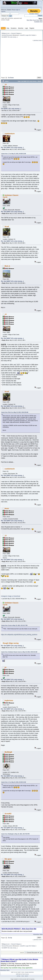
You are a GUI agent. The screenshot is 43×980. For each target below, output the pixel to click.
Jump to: (22, 953)
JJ (6, 84)
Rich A (7, 266)
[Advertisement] (22, 59)
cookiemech (10, 469)
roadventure (10, 133)
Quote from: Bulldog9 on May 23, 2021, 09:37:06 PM (15, 834)
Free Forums (26, 974)
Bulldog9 (8, 752)
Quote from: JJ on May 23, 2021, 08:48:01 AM (14, 154)
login (17, 10)
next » (41, 40)
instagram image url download (11, 596)
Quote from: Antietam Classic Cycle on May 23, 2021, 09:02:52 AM (19, 652)
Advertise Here (38, 934)
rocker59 (22, 35)
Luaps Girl (28, 35)
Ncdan (33, 35)
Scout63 (8, 814)
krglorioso (9, 700)
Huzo (7, 508)
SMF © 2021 (21, 972)
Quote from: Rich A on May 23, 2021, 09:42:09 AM (15, 412)
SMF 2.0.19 (14, 972)
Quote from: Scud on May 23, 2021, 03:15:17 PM (14, 625)
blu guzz (8, 859)
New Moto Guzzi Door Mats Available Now (35, 21)
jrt (6, 667)
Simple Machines (29, 972)
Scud (7, 226)
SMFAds (18, 974)
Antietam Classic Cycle (11, 196)
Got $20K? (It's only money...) (11, 109)
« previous (36, 40)
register (3, 11)
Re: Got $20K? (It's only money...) (12, 147)
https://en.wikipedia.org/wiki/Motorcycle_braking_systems (19, 634)
